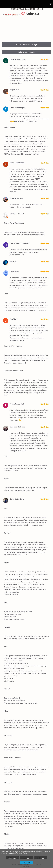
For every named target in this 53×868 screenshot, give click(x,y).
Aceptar (26, 863)
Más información (12, 858)
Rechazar (41, 858)
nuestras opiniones (12, 15)
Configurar (26, 858)
